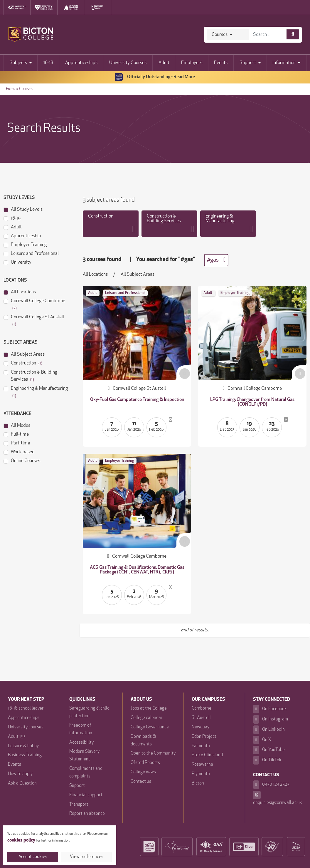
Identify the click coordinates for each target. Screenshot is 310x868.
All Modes (17, 425)
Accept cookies (33, 857)
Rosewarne (202, 765)
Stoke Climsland (207, 755)
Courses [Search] (220, 35)
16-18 (48, 63)
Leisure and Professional (31, 253)
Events (221, 63)
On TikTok (267, 760)
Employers (192, 63)
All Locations (20, 292)
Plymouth (201, 774)
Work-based (19, 452)
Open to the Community (153, 754)
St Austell (201, 718)
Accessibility (81, 743)
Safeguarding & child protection (89, 712)
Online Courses (22, 460)
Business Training (25, 755)
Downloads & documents (143, 741)
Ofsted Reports (145, 763)
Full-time (16, 434)
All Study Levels (23, 209)
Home (11, 89)
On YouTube (269, 750)
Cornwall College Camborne (34, 304)
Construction (23, 363)
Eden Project (204, 737)
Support (248, 63)
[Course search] (293, 34)
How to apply (20, 774)
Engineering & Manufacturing (36, 391)
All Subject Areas (24, 354)
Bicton (198, 783)
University (17, 262)
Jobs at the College (149, 709)
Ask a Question (22, 783)
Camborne (202, 709)
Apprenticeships (81, 63)
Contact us (141, 782)
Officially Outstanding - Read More (155, 77)
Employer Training (25, 244)
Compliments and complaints (86, 773)
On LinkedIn (269, 730)
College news (143, 772)
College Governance (150, 727)
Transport (79, 805)
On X (262, 740)
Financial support (86, 795)
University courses (26, 727)
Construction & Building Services (30, 375)
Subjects (18, 63)
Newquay (201, 727)
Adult (164, 63)
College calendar (147, 718)
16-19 (12, 218)
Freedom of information (81, 729)
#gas (216, 260)
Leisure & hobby (23, 746)
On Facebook (270, 709)
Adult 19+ (17, 737)
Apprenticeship (22, 236)
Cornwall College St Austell (34, 320)
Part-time (17, 443)
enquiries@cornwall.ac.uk (278, 798)
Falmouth (201, 746)
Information (284, 63)
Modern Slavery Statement (84, 756)
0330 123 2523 (271, 785)
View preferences (87, 857)
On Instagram (271, 719)
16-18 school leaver (26, 709)
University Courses (128, 63)
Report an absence (87, 814)
